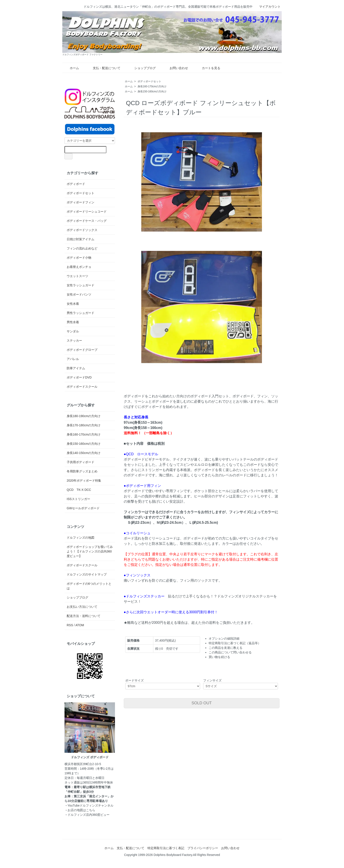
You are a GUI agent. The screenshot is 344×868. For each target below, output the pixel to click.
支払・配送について (103, 68)
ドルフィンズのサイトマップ (87, 574)
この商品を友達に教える (226, 648)
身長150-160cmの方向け (152, 91)
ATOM (80, 625)
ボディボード (76, 184)
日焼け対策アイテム (81, 239)
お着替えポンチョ (79, 267)
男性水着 (73, 322)
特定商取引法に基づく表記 (166, 848)
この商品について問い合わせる (230, 652)
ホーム (71, 68)
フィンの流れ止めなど (82, 248)
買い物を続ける (219, 657)
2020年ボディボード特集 (84, 481)
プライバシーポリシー (203, 848)
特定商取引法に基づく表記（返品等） (235, 643)
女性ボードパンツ (79, 294)
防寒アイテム (76, 368)
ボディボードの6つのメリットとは (89, 586)
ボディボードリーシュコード (87, 212)
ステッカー (74, 341)
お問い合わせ (176, 68)
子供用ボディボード (81, 462)
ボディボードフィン (81, 202)
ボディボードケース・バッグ (87, 221)
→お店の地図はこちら (80, 810)
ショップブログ (142, 68)
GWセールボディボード (83, 508)
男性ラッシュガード (81, 313)
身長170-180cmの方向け (84, 425)
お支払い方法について (82, 607)
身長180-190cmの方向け (84, 416)
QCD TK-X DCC (79, 490)
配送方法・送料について (84, 616)
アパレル (73, 359)
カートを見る (208, 68)
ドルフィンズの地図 (81, 538)
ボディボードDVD (79, 377)
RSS (70, 625)
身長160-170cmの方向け (152, 86)
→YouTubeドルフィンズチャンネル (89, 805)
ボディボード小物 (79, 258)
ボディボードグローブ (82, 350)
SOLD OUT (202, 703)
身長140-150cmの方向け (84, 453)
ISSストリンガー (78, 499)
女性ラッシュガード (81, 285)
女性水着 (73, 304)
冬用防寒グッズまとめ (82, 471)
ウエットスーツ (77, 276)
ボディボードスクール (82, 387)
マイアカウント (268, 7)
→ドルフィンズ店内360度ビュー (87, 815)
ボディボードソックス (82, 230)
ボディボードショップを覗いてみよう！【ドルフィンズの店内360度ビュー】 (90, 551)
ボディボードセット (149, 81)
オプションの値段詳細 (224, 638)
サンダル (73, 331)
